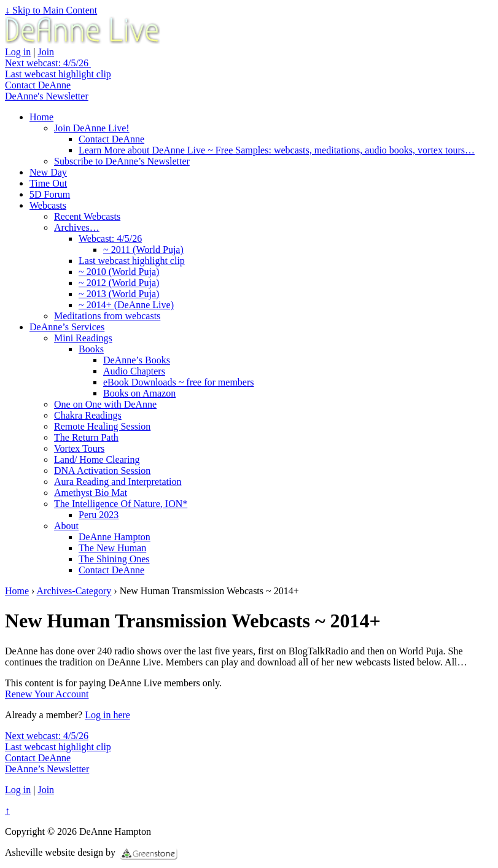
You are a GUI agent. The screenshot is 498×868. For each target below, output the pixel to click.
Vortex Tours (79, 448)
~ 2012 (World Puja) (119, 283)
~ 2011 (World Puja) (143, 250)
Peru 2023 (99, 515)
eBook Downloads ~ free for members (178, 382)
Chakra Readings (88, 415)
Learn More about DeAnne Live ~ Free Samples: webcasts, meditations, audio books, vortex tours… (277, 150)
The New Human (112, 548)
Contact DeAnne (38, 85)
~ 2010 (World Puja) (119, 272)
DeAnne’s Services (67, 327)
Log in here (107, 715)
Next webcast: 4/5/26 (48, 63)
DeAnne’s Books (137, 360)
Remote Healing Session (102, 426)
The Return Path (86, 437)
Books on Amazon (139, 393)
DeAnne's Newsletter (47, 96)
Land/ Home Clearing (97, 459)
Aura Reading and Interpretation (118, 482)
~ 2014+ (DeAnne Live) (126, 305)
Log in (18, 52)
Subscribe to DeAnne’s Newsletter (122, 161)
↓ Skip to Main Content (51, 10)
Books (91, 349)
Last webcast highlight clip (58, 74)
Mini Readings (83, 338)
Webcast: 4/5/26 (110, 238)
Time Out (48, 183)
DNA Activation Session (102, 471)
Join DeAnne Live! (92, 128)
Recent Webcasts (87, 216)
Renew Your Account (47, 694)
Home (41, 117)
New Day (48, 172)
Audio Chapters (134, 371)
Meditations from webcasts (107, 316)
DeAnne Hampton (115, 537)
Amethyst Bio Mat (91, 493)
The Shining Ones (114, 559)
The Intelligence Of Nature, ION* (121, 504)
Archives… (77, 227)
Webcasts (48, 205)
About (66, 526)
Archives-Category (74, 591)
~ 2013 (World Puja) (119, 294)
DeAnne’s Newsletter (47, 769)
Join (46, 52)
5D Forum (50, 194)
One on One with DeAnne (105, 404)
